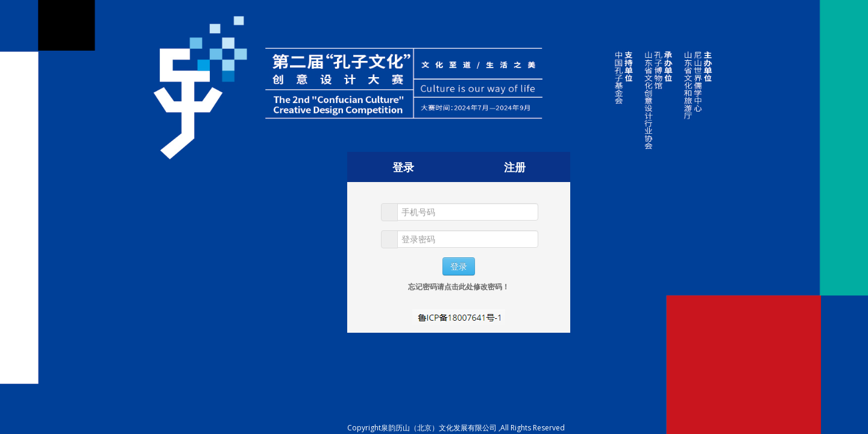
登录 (403, 167)
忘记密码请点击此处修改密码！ (459, 287)
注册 (515, 167)
